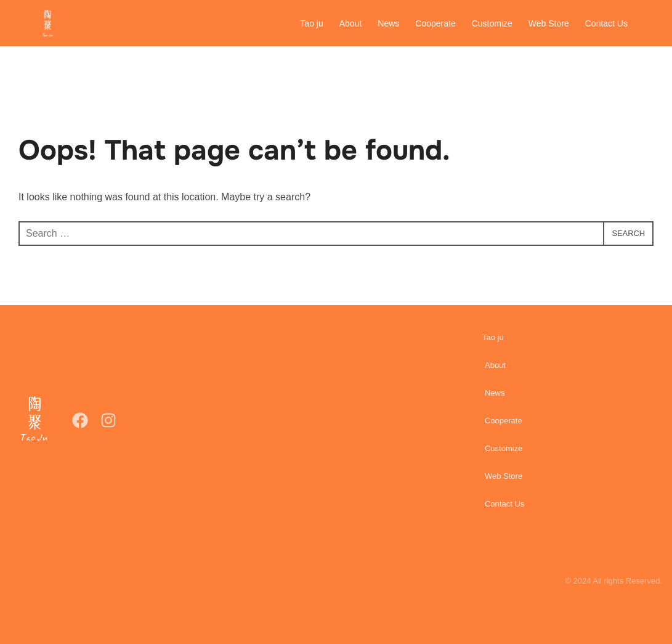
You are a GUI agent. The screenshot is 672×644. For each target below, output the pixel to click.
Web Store (549, 23)
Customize (492, 23)
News (389, 23)
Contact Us (606, 23)
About (351, 23)
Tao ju (312, 23)
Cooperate (436, 23)
